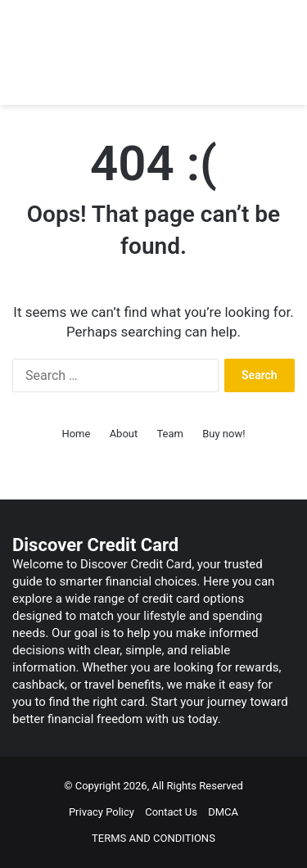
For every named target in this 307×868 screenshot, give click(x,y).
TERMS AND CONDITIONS (153, 838)
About (124, 434)
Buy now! (223, 434)
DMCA (223, 812)
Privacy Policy (102, 812)
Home (76, 434)
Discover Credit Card (95, 545)
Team (170, 434)
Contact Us (171, 812)
